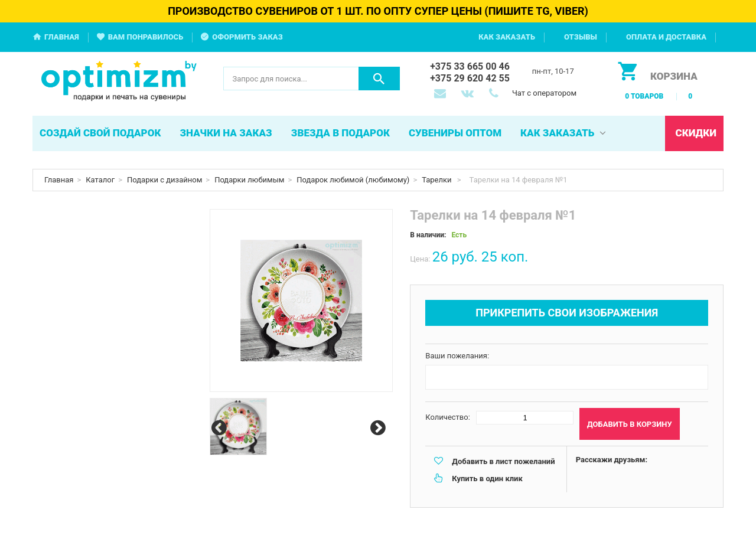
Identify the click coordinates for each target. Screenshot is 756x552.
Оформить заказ (247, 37)
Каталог (100, 180)
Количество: (448, 417)
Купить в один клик (487, 478)
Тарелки (438, 180)
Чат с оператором (544, 93)
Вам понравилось (146, 37)
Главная (62, 37)
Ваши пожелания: (457, 356)
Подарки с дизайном (164, 180)
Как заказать (507, 37)
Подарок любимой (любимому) (353, 180)
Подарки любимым (249, 180)
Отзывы (581, 37)
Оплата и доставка (666, 37)
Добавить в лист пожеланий (503, 461)
